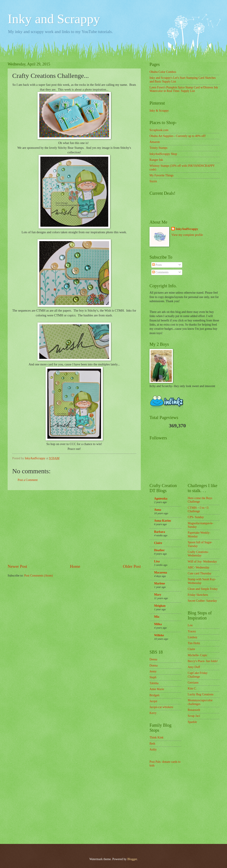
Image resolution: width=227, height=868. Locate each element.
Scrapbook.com (159, 130)
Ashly (153, 750)
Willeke (159, 635)
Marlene (160, 583)
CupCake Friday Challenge (198, 675)
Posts (157, 265)
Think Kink (156, 737)
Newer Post (17, 566)
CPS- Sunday (196, 517)
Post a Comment (28, 480)
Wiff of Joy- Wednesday (202, 562)
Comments (160, 272)
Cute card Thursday (200, 573)
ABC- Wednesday (199, 567)
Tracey (192, 631)
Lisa (157, 561)
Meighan (160, 606)
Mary (158, 595)
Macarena (161, 573)
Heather (159, 550)
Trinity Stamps (158, 148)
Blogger (132, 859)
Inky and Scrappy (54, 19)
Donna (154, 665)
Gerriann (193, 683)
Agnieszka (161, 499)
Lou (190, 625)
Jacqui (153, 701)
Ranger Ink (156, 160)
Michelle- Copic (198, 655)
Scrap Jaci (194, 716)
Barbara (160, 532)
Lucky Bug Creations (201, 694)
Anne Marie (157, 689)
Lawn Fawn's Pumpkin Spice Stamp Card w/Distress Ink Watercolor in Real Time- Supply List (184, 89)
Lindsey (193, 637)
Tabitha (154, 683)
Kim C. (192, 688)
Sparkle (192, 722)
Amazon (155, 142)
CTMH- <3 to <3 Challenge (198, 510)
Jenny (153, 671)
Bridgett (154, 695)
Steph (153, 677)
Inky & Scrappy (159, 111)
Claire (158, 543)
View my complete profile (187, 235)
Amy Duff (194, 667)
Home (75, 566)
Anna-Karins (163, 521)
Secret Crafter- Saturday (202, 601)
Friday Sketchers (198, 595)
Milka (158, 624)
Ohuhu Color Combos (163, 72)
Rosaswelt (194, 710)
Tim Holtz (194, 643)
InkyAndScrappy (187, 229)
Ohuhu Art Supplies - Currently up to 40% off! (178, 136)
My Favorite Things (162, 175)
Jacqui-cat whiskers (161, 707)
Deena (153, 659)
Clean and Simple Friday (203, 589)
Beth (152, 744)
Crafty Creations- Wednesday (198, 554)
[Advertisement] (74, 527)
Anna (158, 510)
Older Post (132, 566)
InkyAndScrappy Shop (163, 154)
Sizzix (153, 181)
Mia (157, 617)
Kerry (153, 713)
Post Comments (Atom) (39, 576)
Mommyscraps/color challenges (200, 702)
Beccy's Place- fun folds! (203, 661)
